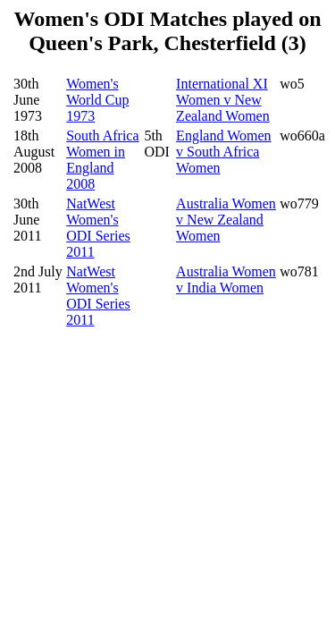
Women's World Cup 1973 (97, 100)
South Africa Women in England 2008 (102, 160)
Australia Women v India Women (226, 280)
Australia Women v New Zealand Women (226, 220)
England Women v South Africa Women (223, 152)
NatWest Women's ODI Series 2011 (98, 228)
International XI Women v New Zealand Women (223, 100)
